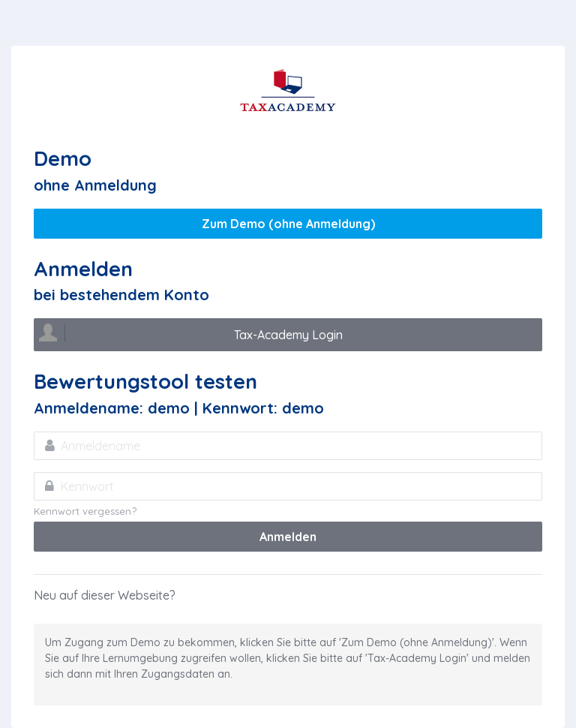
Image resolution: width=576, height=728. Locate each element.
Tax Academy (288, 91)
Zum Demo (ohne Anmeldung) (288, 224)
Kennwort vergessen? (85, 511)
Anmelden (288, 537)
